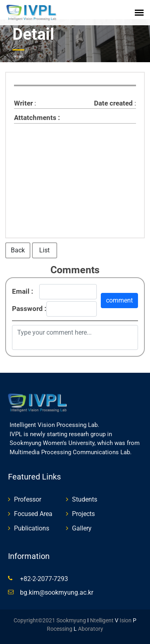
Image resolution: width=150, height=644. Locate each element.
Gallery (82, 528)
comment (119, 300)
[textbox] (75, 168)
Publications (32, 528)
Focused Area (33, 514)
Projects (83, 514)
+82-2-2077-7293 (44, 579)
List (44, 250)
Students (85, 499)
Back (18, 250)
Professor (28, 499)
